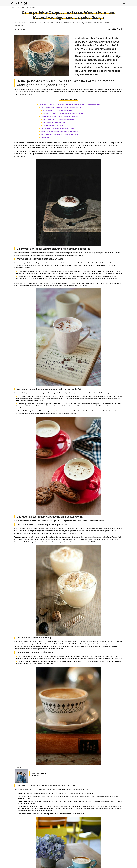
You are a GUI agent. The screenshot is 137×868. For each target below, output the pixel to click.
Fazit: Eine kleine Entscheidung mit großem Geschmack (60, 134)
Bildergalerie (45, 137)
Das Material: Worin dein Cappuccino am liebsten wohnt (59, 116)
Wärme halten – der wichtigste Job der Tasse (58, 110)
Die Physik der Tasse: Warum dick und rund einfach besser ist (61, 107)
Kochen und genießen (29, 7)
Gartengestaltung (91, 3)
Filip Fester (24, 29)
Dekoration (76, 3)
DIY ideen (104, 3)
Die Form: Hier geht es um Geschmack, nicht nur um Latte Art (64, 113)
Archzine (20, 3)
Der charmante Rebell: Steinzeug (54, 122)
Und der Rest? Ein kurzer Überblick (55, 125)
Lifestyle (43, 3)
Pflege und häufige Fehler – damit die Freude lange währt (60, 131)
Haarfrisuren (55, 3)
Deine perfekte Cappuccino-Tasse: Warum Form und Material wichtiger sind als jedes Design (69, 104)
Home (13, 7)
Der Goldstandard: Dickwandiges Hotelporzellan (59, 119)
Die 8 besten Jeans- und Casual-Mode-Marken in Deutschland (39, 774)
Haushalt (66, 3)
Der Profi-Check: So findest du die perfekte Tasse (57, 128)
